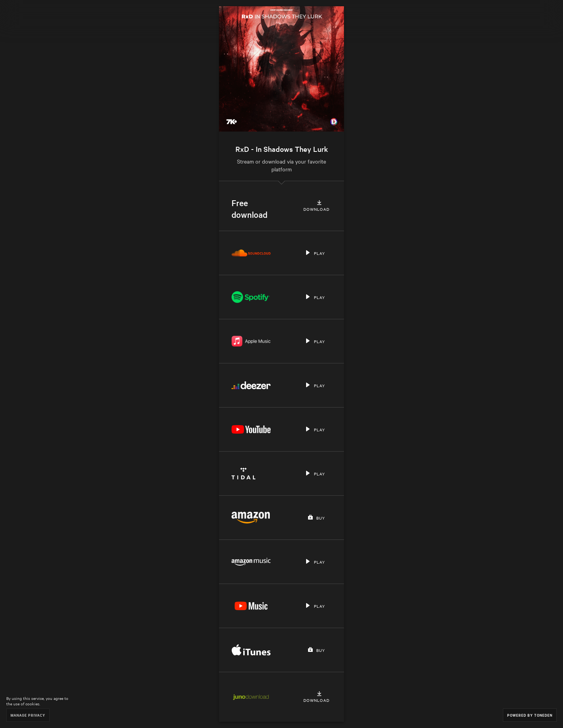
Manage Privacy (28, 715)
